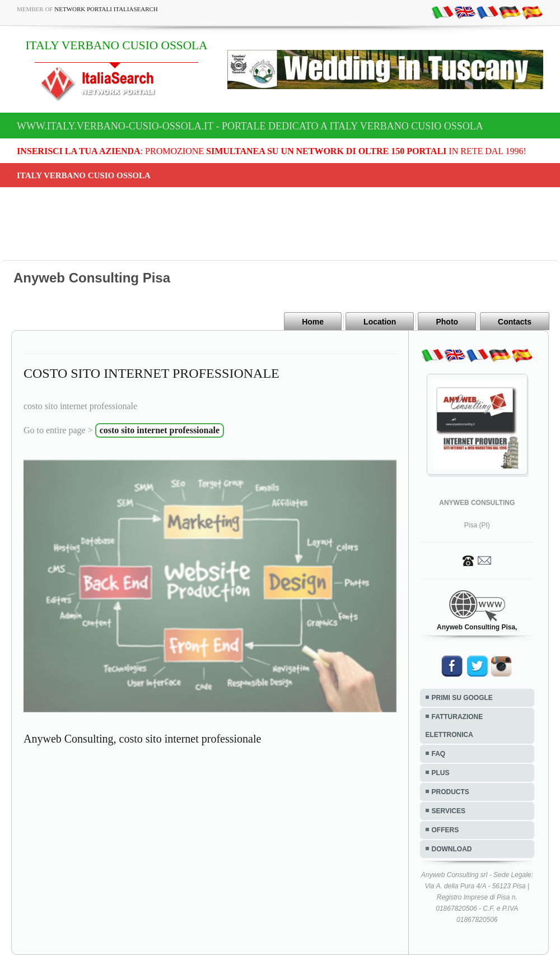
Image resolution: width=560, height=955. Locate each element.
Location (380, 322)
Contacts (515, 322)
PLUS (441, 773)
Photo (447, 322)
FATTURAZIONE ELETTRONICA (454, 726)
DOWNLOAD (452, 849)
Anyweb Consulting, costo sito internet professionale (142, 739)
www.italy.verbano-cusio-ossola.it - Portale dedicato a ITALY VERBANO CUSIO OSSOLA (250, 126)
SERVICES (449, 811)
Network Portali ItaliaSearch (106, 9)
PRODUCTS (451, 792)
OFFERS (445, 830)
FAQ (439, 754)
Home (313, 322)
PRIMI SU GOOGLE (462, 698)
